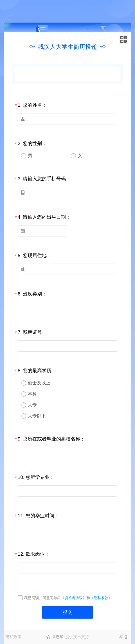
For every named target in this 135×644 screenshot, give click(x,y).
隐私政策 (13, 637)
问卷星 (58, 637)
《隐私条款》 (101, 598)
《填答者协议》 (74, 598)
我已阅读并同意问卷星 (42, 598)
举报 (123, 637)
